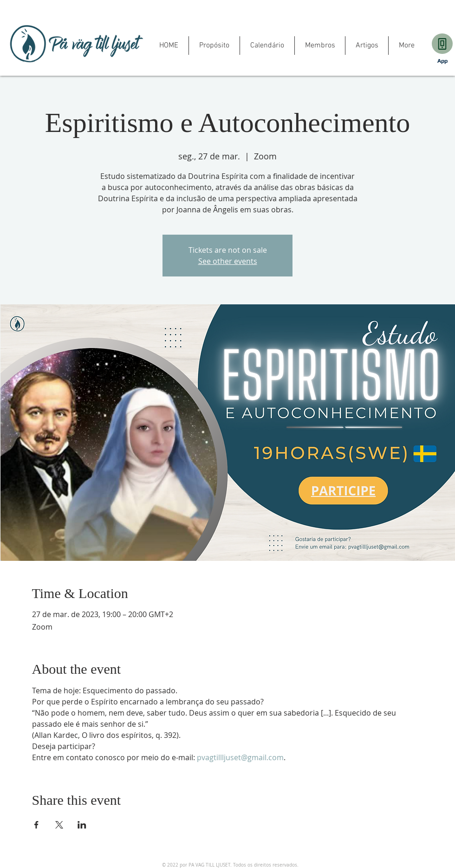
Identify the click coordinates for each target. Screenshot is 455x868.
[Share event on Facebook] (36, 825)
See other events (228, 261)
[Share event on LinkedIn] (82, 825)
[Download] (442, 44)
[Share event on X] (59, 825)
